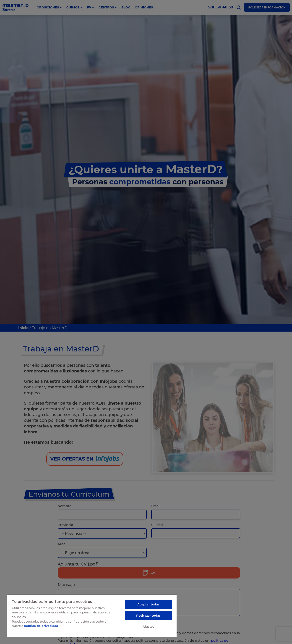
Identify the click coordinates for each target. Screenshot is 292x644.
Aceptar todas (149, 604)
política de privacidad (41, 626)
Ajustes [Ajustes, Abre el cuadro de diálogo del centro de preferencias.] (149, 626)
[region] (92, 616)
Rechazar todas (148, 615)
